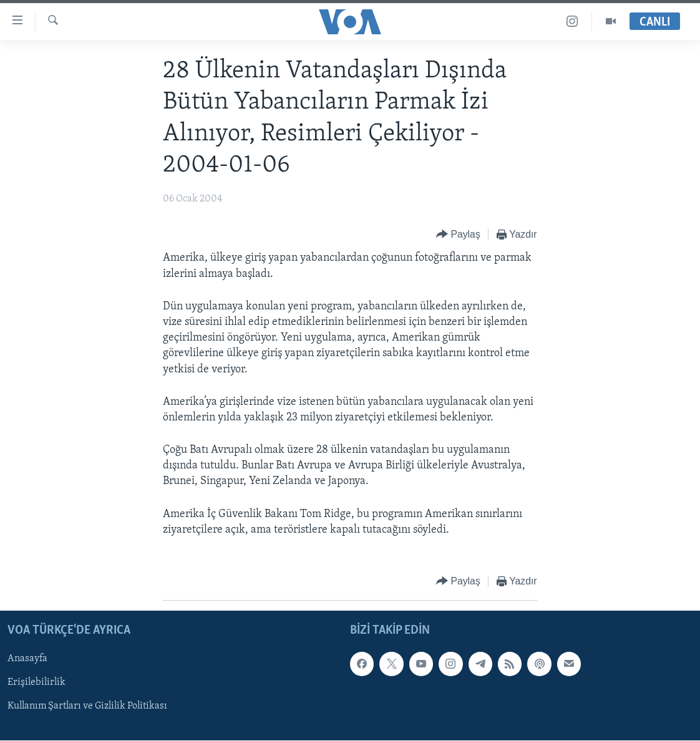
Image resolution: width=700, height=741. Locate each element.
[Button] (458, 235)
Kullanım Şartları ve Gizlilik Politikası (87, 707)
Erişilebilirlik (36, 683)
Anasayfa (27, 659)
